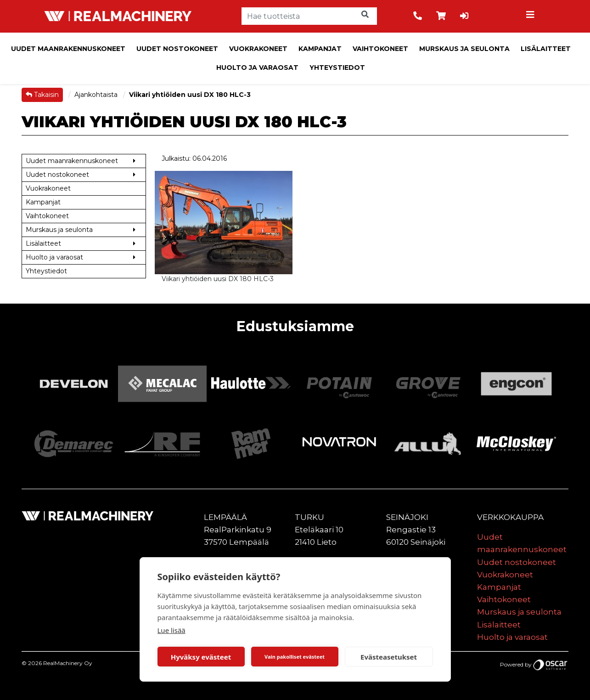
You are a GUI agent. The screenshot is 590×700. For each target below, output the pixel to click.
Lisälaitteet (546, 49)
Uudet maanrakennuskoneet (68, 49)
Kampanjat (320, 49)
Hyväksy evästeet (201, 657)
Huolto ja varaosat (257, 68)
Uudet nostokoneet (177, 49)
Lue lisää (171, 630)
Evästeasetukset (389, 657)
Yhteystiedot (337, 68)
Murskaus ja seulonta (464, 49)
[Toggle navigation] (531, 16)
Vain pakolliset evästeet (295, 657)
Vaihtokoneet (380, 49)
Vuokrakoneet (258, 49)
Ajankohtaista (97, 95)
